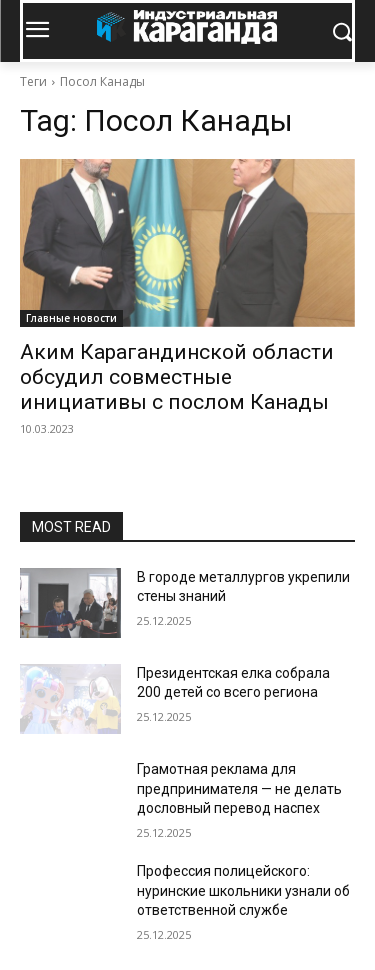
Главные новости (71, 318)
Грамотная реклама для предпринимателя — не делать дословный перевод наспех (239, 788)
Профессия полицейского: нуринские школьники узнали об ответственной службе (243, 890)
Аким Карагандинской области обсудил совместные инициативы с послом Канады (177, 377)
